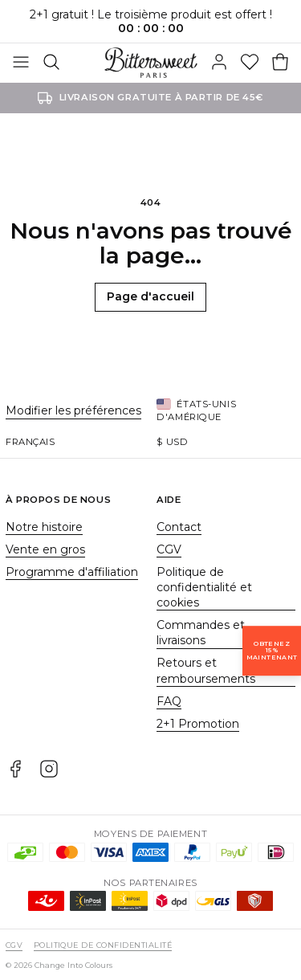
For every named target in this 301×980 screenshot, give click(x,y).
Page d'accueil (150, 296)
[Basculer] (21, 63)
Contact (179, 527)
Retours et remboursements (206, 670)
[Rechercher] (51, 63)
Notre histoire (44, 527)
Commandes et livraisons (201, 633)
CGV (169, 549)
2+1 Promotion (198, 724)
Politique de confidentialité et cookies (204, 588)
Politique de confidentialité (103, 945)
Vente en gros (45, 549)
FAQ (169, 701)
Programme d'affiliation (72, 572)
